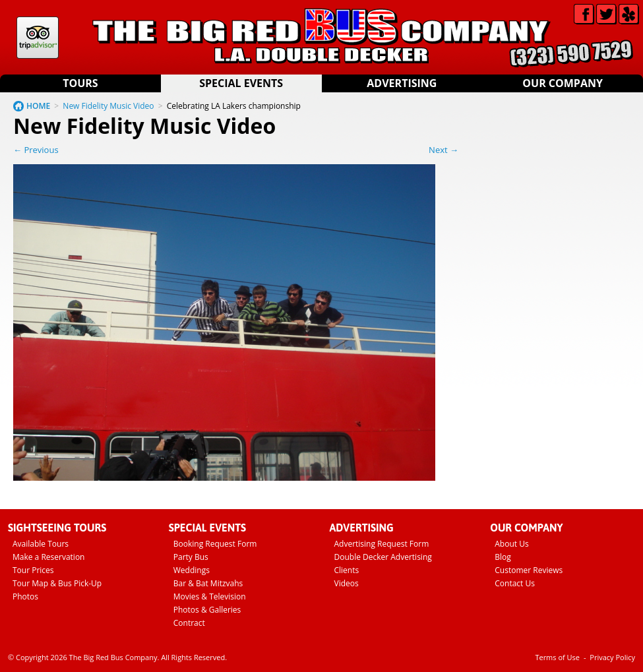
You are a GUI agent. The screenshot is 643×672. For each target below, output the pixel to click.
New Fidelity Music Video (108, 106)
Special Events (241, 83)
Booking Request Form (215, 544)
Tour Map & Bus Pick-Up (57, 583)
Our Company (563, 83)
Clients (347, 570)
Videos (347, 583)
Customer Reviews (529, 570)
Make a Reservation (48, 557)
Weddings (192, 570)
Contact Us (515, 583)
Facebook (584, 14)
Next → (444, 150)
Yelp (629, 14)
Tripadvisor (38, 38)
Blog (503, 557)
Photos (25, 596)
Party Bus (191, 557)
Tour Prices (33, 570)
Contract (189, 623)
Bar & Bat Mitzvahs (208, 583)
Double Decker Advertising (383, 557)
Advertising (402, 83)
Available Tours (41, 544)
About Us (511, 544)
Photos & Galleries (207, 610)
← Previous (36, 150)
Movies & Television (210, 596)
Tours (80, 83)
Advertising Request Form (382, 544)
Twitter (606, 14)
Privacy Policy (612, 657)
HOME (38, 106)
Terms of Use (557, 657)
